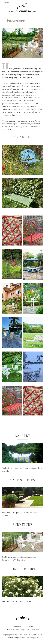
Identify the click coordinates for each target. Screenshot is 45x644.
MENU (7, 3)
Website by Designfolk (29, 638)
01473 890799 (27, 627)
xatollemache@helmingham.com (25, 630)
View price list (23, 137)
